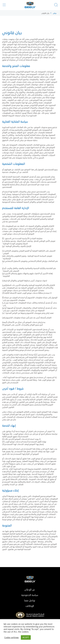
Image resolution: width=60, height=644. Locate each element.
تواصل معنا (30, 600)
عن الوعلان (30, 590)
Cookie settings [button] (11, 637)
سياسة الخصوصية (30, 595)
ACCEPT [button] (26, 637)
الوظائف (30, 606)
